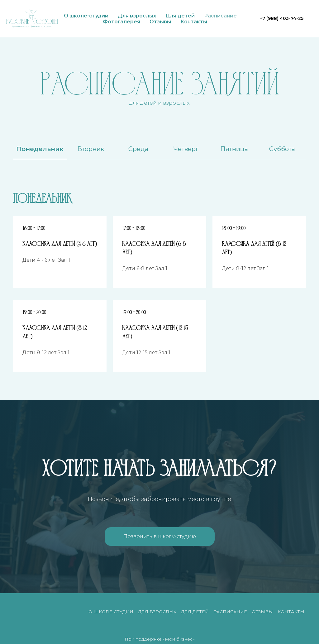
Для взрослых (137, 16)
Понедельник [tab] (40, 149)
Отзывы (160, 22)
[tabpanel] (159, 197)
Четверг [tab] (186, 149)
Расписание (220, 16)
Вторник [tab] (91, 149)
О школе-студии (86, 16)
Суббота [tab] (282, 149)
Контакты (194, 22)
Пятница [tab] (234, 149)
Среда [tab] (138, 149)
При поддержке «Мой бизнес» (159, 639)
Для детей (180, 16)
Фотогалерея (121, 22)
